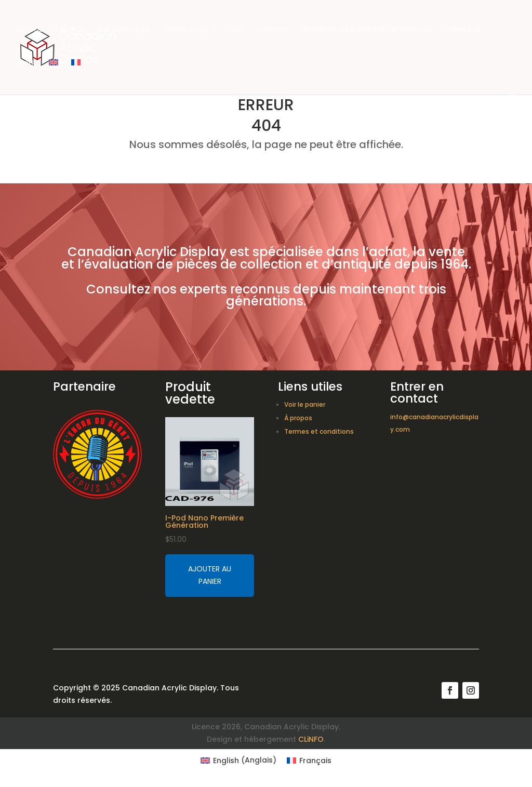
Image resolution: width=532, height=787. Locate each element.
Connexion (463, 30)
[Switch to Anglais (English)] (238, 760)
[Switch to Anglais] (54, 76)
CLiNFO (311, 739)
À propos (69, 30)
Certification (185, 30)
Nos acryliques (123, 30)
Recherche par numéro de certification (366, 30)
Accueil (29, 30)
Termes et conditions (319, 431)
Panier (26, 64)
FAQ (237, 30)
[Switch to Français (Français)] (309, 760)
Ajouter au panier (210, 575)
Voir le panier (305, 404)
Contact (271, 30)
